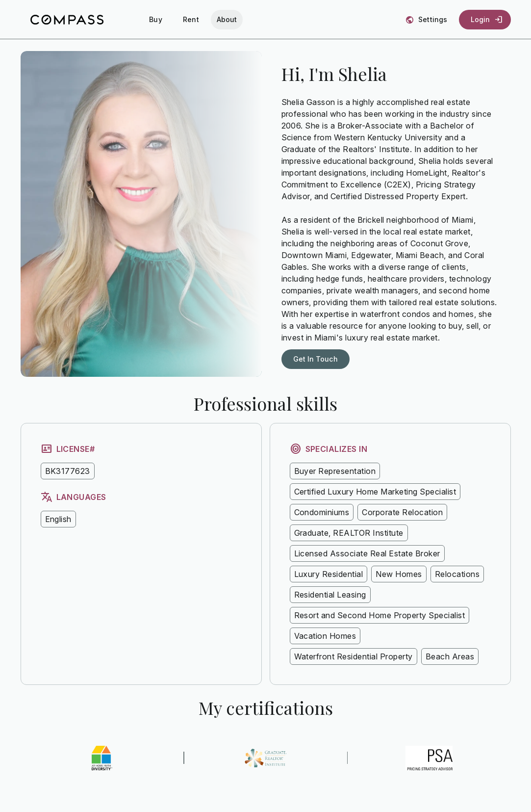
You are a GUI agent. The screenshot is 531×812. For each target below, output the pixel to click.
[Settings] (427, 20)
